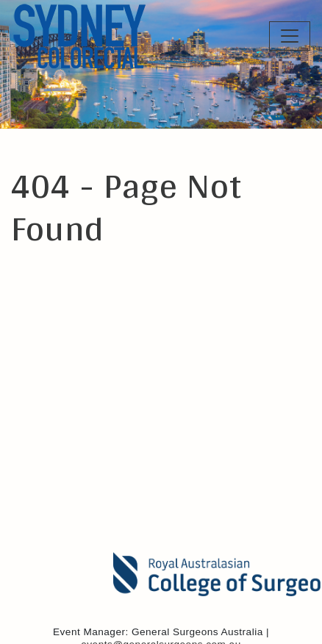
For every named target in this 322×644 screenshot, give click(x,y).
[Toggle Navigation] (290, 36)
